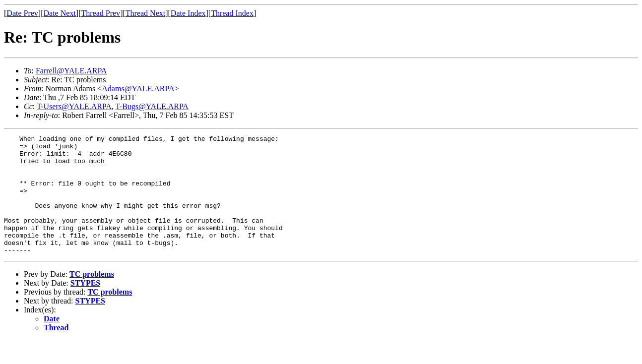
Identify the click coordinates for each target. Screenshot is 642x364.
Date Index (188, 13)
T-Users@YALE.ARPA (74, 106)
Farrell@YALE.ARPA (71, 71)
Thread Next (145, 13)
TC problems (92, 298)
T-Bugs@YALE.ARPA (152, 106)
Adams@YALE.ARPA (138, 89)
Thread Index (232, 13)
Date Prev (22, 13)
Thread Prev (100, 13)
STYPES (85, 307)
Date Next (60, 13)
